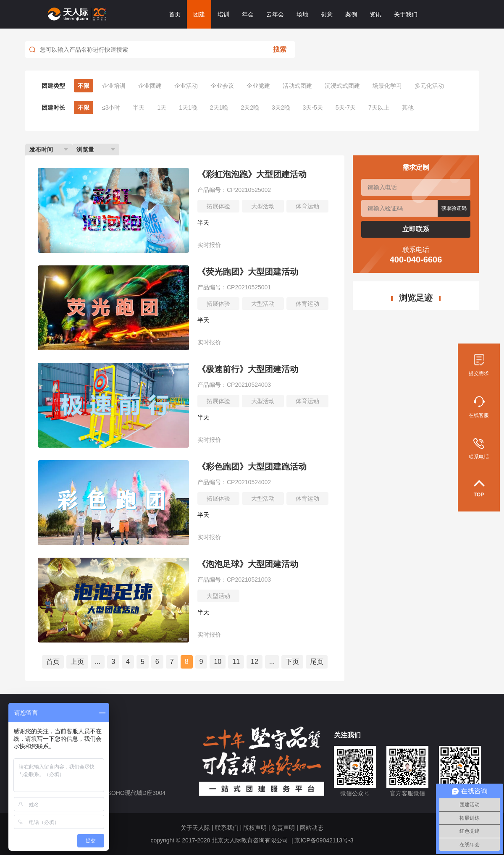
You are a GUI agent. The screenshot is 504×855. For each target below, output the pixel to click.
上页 (77, 662)
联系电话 (479, 449)
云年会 (275, 14)
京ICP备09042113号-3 (324, 840)
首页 (175, 14)
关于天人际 (195, 828)
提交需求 (479, 365)
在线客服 (479, 407)
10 (218, 662)
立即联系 (416, 229)
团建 (199, 14)
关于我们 (406, 14)
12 (255, 662)
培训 (223, 14)
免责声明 (283, 828)
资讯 (375, 14)
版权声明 (255, 828)
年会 (248, 14)
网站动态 (312, 828)
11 (236, 662)
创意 (327, 14)
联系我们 (227, 828)
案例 (351, 14)
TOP (479, 489)
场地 (302, 14)
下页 (292, 662)
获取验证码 (454, 208)
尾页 (317, 662)
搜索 (280, 49)
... (98, 662)
